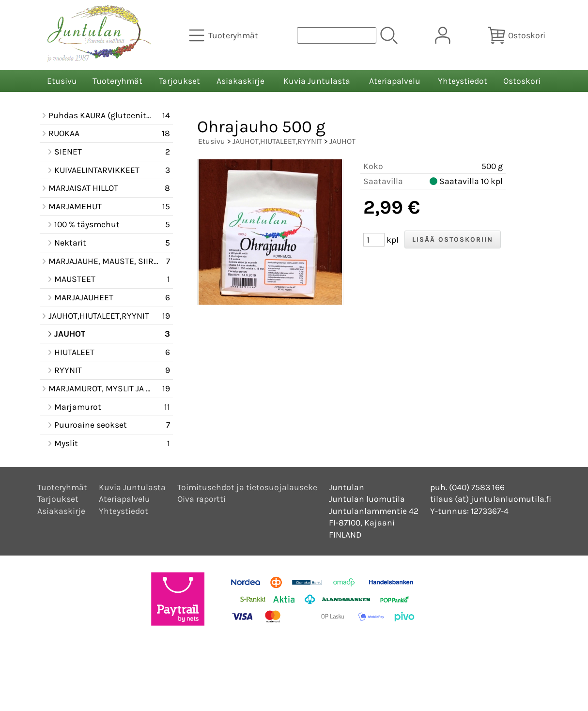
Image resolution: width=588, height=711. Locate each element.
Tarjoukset (179, 81)
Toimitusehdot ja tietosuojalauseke (247, 487)
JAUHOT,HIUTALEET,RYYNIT (277, 141)
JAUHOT (342, 141)
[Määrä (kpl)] (374, 240)
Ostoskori (522, 81)
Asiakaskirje (240, 81)
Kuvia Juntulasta (317, 81)
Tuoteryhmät (117, 81)
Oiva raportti (201, 499)
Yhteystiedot (463, 81)
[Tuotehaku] (337, 35)
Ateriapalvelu (395, 81)
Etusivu (62, 81)
